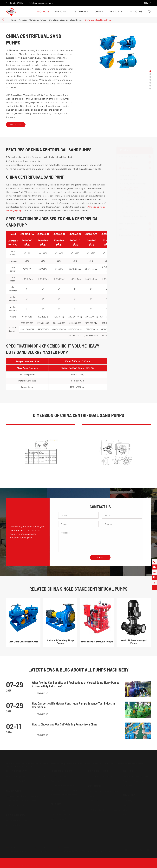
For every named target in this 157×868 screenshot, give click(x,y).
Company (99, 12)
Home (13, 20)
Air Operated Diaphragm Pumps (20, 820)
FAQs (125, 805)
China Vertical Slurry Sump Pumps (21, 800)
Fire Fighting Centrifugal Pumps (135, 212)
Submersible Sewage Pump (100, 776)
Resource (116, 12)
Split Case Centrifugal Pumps (134, 197)
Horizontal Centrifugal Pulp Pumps (60, 643)
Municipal (127, 785)
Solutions (81, 12)
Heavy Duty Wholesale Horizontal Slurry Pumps (27, 795)
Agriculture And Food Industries (137, 776)
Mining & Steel (94, 800)
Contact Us (135, 12)
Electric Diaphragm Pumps (18, 824)
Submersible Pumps (128, 235)
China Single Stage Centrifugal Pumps (65, 20)
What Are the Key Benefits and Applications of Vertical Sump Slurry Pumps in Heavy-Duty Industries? (76, 686)
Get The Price (16, 125)
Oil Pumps (124, 229)
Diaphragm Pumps (128, 223)
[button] (150, 71)
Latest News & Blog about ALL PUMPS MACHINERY (78, 670)
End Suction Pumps (128, 175)
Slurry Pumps (125, 162)
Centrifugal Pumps (38, 20)
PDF (125, 814)
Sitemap (131, 865)
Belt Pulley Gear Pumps (61, 814)
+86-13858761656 (16, 3)
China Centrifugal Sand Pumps (99, 20)
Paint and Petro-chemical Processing (104, 809)
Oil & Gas (92, 795)
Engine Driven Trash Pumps (18, 780)
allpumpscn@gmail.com (43, 3)
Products (43, 12)
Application (62, 12)
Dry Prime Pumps (127, 179)
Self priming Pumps (128, 157)
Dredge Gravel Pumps (16, 805)
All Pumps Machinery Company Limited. (35, 865)
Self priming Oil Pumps (61, 818)
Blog (125, 809)
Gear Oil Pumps (58, 809)
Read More (40, 695)
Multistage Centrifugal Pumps (133, 216)
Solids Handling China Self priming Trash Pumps (27, 776)
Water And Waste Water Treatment (103, 791)
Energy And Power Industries (136, 780)
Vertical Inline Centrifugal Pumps (134, 643)
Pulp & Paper (93, 805)
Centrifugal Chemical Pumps (133, 183)
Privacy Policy (145, 865)
